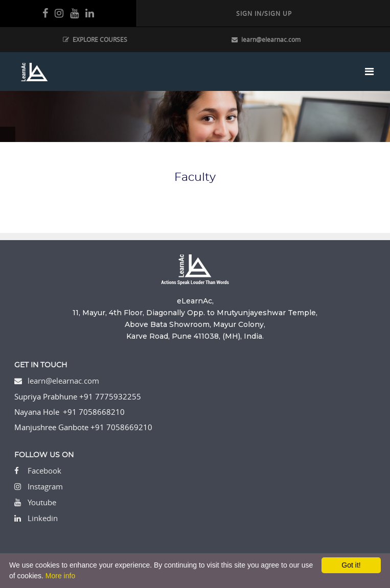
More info (60, 576)
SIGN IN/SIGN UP (264, 13)
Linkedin (43, 518)
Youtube (42, 502)
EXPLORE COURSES (95, 39)
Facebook (44, 471)
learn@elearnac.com (266, 39)
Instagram (45, 486)
